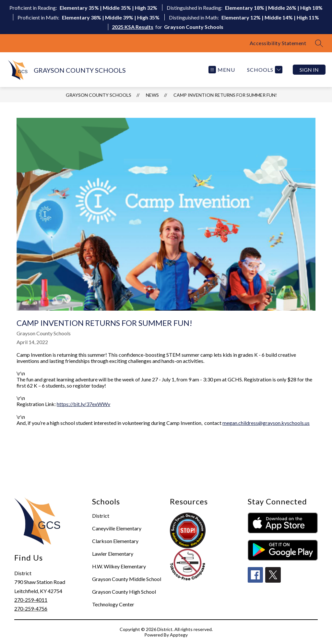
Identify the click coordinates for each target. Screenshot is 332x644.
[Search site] (319, 43)
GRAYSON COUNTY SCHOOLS (99, 95)
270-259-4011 (31, 600)
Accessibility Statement (278, 43)
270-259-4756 (31, 608)
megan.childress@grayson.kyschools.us (266, 423)
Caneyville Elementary (117, 528)
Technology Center (113, 604)
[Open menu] (222, 70)
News (152, 95)
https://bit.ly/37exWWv (83, 404)
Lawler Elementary (113, 554)
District (101, 516)
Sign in (309, 70)
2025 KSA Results (133, 27)
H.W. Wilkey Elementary (119, 566)
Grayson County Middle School (127, 579)
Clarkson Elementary (115, 541)
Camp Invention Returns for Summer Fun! (225, 95)
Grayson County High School (124, 592)
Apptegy (179, 635)
